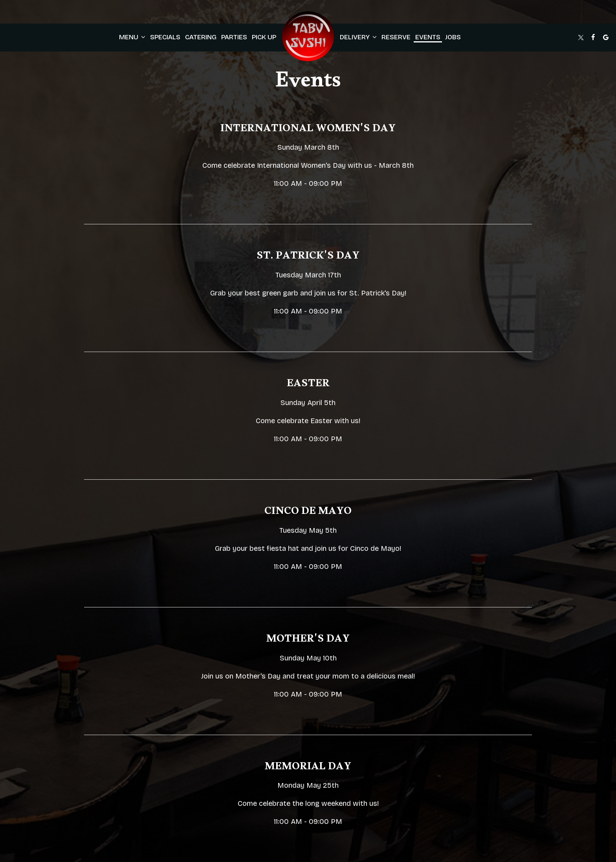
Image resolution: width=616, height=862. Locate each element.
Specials (165, 37)
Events (428, 37)
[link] (308, 37)
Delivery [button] (358, 37)
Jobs (453, 37)
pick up (264, 37)
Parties (234, 37)
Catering (201, 37)
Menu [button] (132, 37)
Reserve (396, 37)
